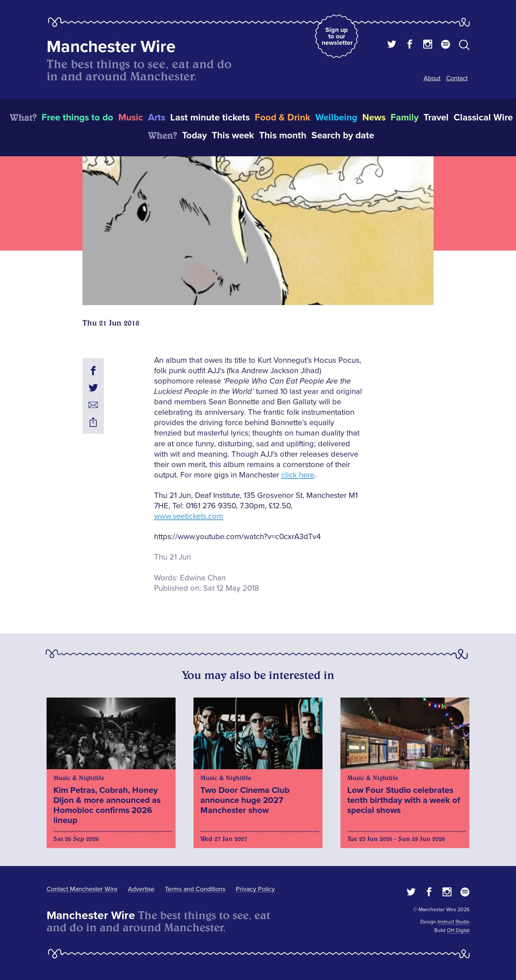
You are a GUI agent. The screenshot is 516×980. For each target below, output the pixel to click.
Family (405, 118)
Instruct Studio (453, 922)
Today (194, 135)
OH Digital (458, 930)
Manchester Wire (111, 47)
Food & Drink (283, 118)
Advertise (141, 889)
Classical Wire (483, 118)
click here (298, 475)
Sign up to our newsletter (337, 36)
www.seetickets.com (189, 516)
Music (131, 118)
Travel (436, 118)
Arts (157, 118)
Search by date (343, 135)
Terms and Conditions (195, 889)
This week (233, 135)
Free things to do (77, 118)
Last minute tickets (210, 118)
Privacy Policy (255, 889)
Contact (457, 78)
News (374, 118)
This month (283, 135)
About (432, 78)
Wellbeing (336, 118)
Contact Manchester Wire (82, 889)
